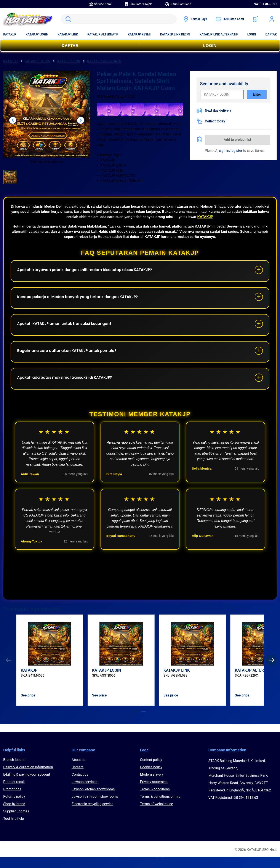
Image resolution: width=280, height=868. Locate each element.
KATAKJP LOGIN (37, 34)
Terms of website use (157, 815)
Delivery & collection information (28, 778)
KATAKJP (10, 34)
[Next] (271, 671)
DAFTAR (271, 34)
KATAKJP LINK (68, 34)
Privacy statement (154, 793)
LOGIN (252, 34)
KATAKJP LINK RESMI (175, 34)
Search (67, 19)
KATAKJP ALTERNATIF (103, 34)
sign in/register (231, 151)
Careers (78, 778)
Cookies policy (151, 778)
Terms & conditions (155, 800)
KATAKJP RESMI (139, 34)
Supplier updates (16, 822)
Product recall (14, 793)
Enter (257, 94)
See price (28, 707)
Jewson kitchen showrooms (93, 800)
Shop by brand (14, 815)
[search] (119, 19)
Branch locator (14, 771)
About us (78, 771)
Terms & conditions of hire (160, 808)
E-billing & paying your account (27, 786)
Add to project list (238, 140)
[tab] (136, 723)
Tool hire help (14, 830)
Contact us (80, 786)
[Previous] (9, 671)
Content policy (151, 771)
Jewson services (84, 793)
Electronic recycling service (92, 815)
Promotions (12, 800)
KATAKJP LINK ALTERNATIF (219, 34)
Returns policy (14, 808)
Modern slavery (152, 786)
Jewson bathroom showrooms (95, 808)
